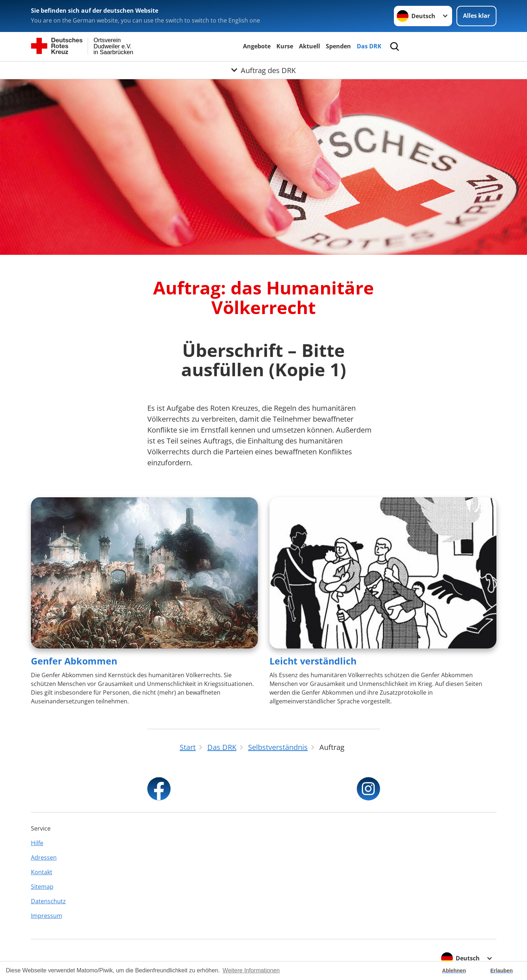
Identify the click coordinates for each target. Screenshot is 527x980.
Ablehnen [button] (454, 971)
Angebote (257, 46)
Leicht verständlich (313, 661)
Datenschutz (48, 901)
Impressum (47, 916)
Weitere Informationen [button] (251, 970)
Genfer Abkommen (74, 661)
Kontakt (42, 872)
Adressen (44, 857)
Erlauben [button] (502, 971)
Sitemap (42, 887)
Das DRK (369, 46)
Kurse (285, 46)
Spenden (338, 46)
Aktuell (310, 46)
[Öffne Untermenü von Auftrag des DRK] (263, 70)
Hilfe (37, 843)
